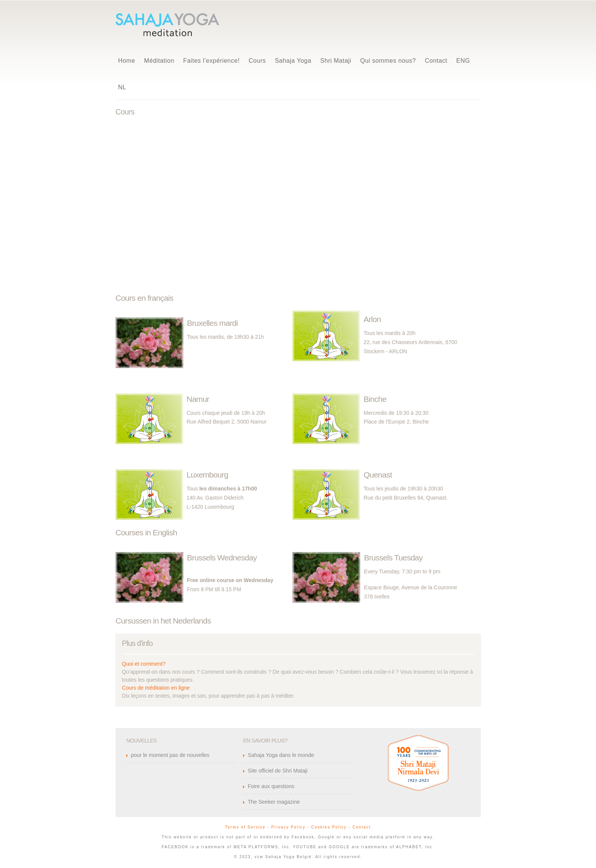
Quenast (378, 475)
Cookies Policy (329, 827)
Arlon (372, 319)
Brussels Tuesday (393, 558)
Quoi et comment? (144, 664)
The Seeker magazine (274, 802)
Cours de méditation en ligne (156, 688)
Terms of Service (245, 827)
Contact (362, 827)
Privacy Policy (288, 827)
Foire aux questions (271, 786)
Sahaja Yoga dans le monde (281, 755)
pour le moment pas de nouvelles (170, 755)
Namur (198, 399)
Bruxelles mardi (213, 323)
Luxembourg (207, 475)
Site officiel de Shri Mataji (277, 771)
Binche (375, 399)
